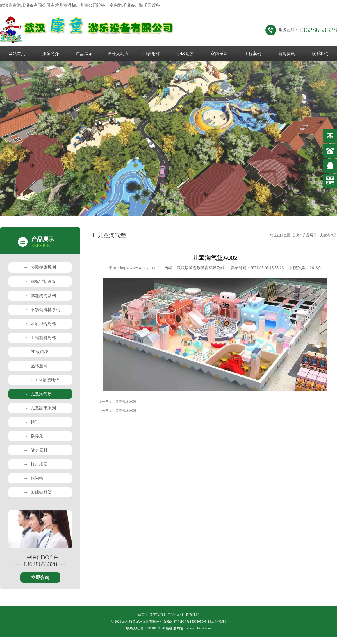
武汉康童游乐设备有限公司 (201, 268)
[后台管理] (218, 622)
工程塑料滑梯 (40, 338)
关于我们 (156, 615)
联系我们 (320, 54)
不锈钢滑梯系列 (42, 310)
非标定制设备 (40, 282)
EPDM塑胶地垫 (41, 380)
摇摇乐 (33, 436)
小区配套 (185, 54)
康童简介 (51, 54)
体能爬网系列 (40, 296)
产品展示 (84, 54)
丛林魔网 (36, 366)
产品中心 (174, 615)
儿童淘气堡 (38, 394)
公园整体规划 (40, 267)
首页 (296, 235)
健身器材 (36, 450)
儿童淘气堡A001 (124, 411)
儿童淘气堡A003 (124, 402)
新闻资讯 (286, 54)
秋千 (31, 422)
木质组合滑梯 (40, 324)
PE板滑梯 (36, 352)
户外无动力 (118, 54)
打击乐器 (36, 464)
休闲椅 (33, 478)
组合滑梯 (152, 54)
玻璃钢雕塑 (38, 492)
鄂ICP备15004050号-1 (194, 622)
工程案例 (253, 54)
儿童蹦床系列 (40, 408)
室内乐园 (219, 54)
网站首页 (17, 54)
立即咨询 (40, 577)
